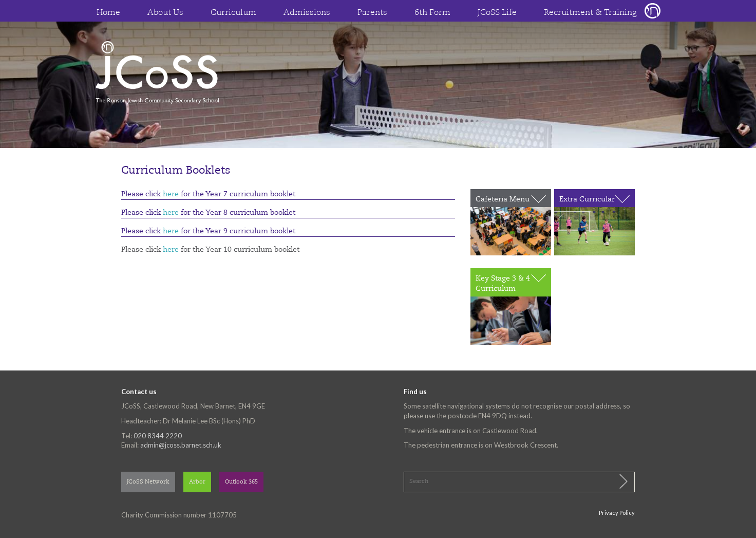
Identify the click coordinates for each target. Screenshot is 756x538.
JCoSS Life (497, 13)
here (171, 194)
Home (108, 13)
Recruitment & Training (590, 13)
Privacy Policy (617, 513)
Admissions (307, 13)
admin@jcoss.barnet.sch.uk (181, 445)
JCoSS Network (148, 482)
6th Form (432, 13)
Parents (372, 13)
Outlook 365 (241, 482)
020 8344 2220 (158, 436)
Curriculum (233, 13)
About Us (165, 13)
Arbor (197, 482)
